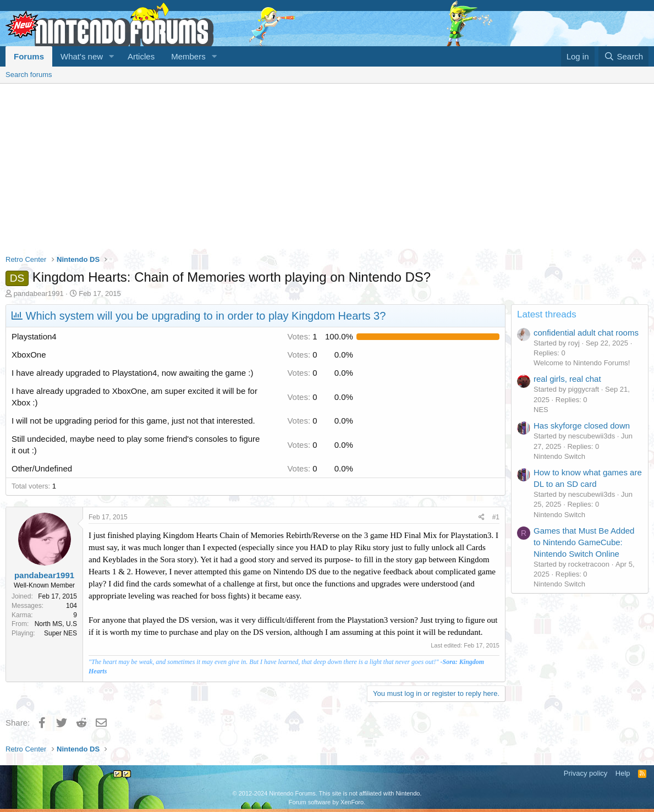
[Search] (623, 56)
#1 (496, 517)
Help (623, 773)
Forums (29, 56)
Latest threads (547, 314)
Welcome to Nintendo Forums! (582, 363)
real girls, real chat (567, 379)
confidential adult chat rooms (586, 333)
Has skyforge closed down (582, 426)
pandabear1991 (39, 293)
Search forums (29, 75)
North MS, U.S (56, 624)
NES (541, 410)
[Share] (482, 517)
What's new (82, 56)
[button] (112, 56)
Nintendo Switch (559, 456)
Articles (141, 56)
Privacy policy (586, 773)
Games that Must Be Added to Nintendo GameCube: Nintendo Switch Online (584, 542)
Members (188, 56)
